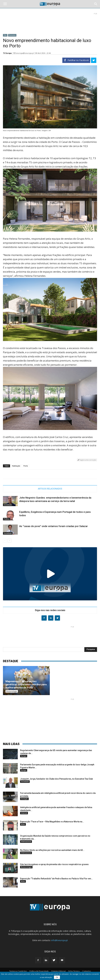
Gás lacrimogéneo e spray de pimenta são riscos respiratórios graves (54, 864)
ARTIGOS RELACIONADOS (50, 489)
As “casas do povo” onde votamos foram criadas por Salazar (53, 526)
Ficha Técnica (74, 971)
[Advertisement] (50, 22)
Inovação (24, 799)
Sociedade (8, 505)
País (5, 35)
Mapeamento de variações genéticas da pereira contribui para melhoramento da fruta (26, 684)
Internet (24, 813)
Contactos (87, 971)
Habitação (16, 466)
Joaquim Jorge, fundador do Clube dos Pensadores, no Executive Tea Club (56, 779)
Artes (23, 824)
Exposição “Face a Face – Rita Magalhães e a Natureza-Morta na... (52, 822)
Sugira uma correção (87, 460)
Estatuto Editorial (58, 971)
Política (7, 519)
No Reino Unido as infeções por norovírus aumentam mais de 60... (52, 850)
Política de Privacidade (39, 971)
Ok (57, 977)
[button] (96, 4)
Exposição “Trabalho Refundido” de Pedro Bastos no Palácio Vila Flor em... (56, 879)
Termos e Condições (18, 971)
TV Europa (7, 53)
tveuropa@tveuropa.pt (25, 53)
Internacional (26, 841)
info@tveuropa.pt (60, 940)
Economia (12, 35)
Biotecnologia (12, 691)
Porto (26, 466)
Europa (24, 756)
